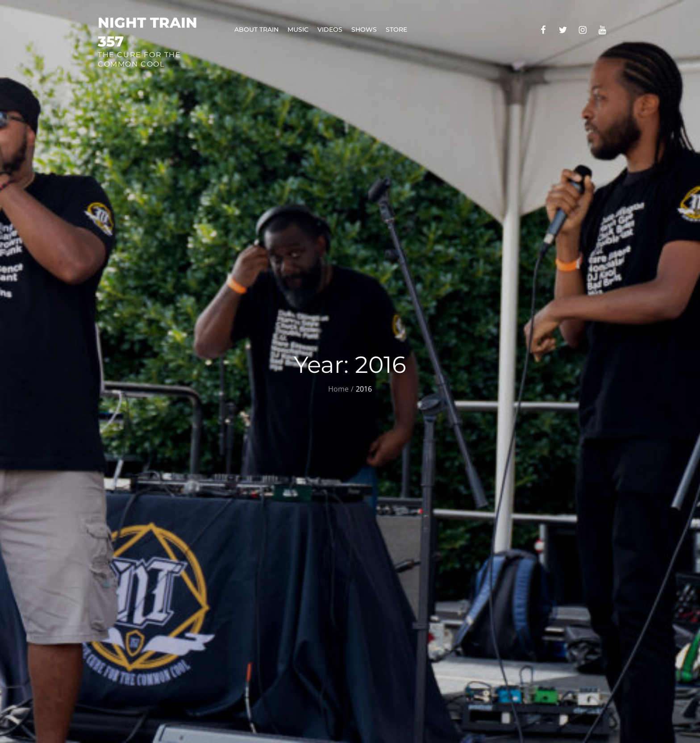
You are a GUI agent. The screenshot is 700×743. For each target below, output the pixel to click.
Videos (330, 29)
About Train (256, 29)
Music (298, 29)
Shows (364, 29)
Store (396, 29)
